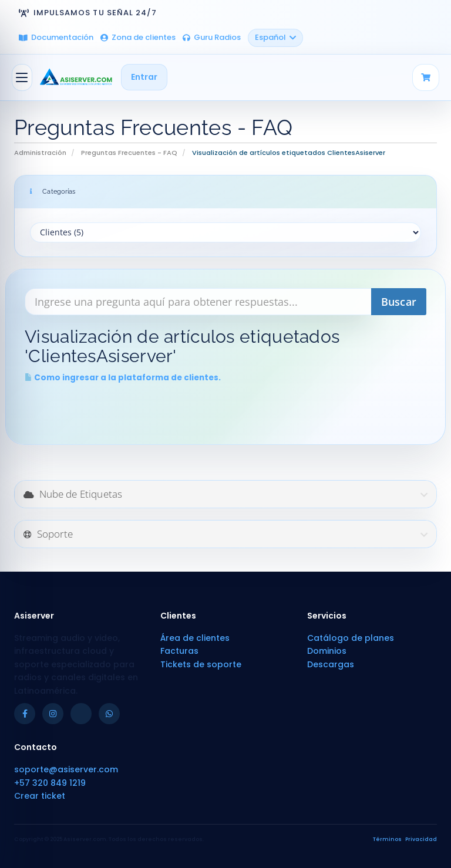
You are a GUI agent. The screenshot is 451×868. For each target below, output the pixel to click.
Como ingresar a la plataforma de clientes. (123, 378)
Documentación (56, 37)
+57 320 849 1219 (50, 783)
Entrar (144, 77)
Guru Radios (212, 37)
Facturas (179, 651)
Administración (40, 153)
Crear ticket (40, 796)
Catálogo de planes (351, 638)
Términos (387, 839)
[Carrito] (426, 77)
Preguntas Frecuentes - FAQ (129, 153)
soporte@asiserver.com (66, 769)
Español (275, 37)
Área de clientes (195, 638)
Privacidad (421, 839)
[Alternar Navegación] (22, 77)
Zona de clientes (138, 37)
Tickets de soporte (201, 664)
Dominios (327, 651)
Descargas (331, 664)
